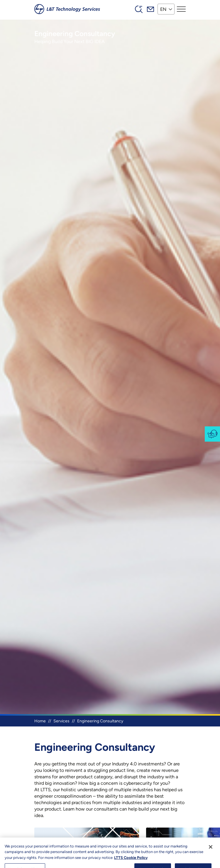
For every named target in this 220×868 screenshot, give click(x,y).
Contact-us (212, 434)
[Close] (211, 854)
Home (40, 721)
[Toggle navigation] (181, 9)
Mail (150, 9)
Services (61, 721)
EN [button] (163, 9)
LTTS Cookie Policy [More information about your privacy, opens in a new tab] (131, 865)
